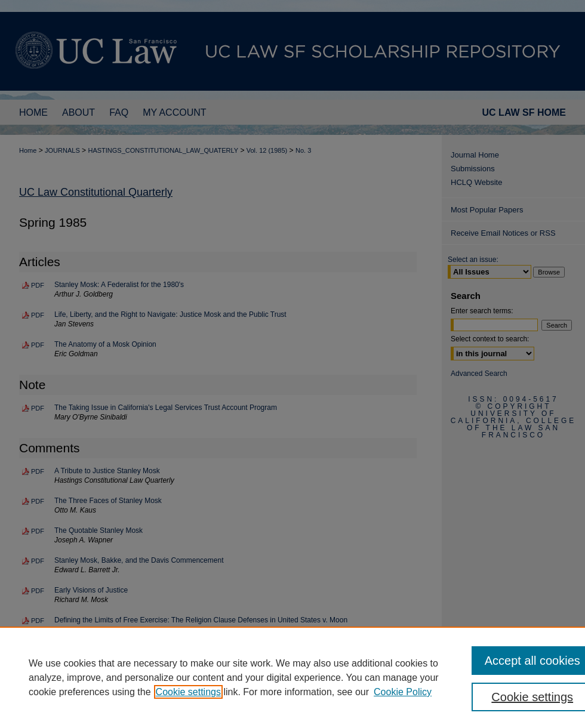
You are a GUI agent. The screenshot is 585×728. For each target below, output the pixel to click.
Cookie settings (188, 692)
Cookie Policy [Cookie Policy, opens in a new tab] (403, 692)
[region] (292, 677)
